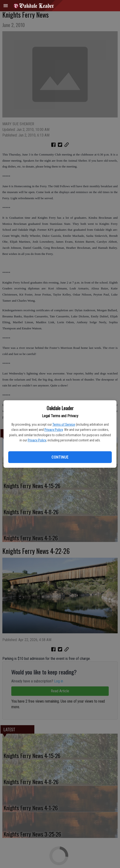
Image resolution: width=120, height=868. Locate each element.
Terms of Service (64, 424)
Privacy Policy (54, 430)
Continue (60, 457)
